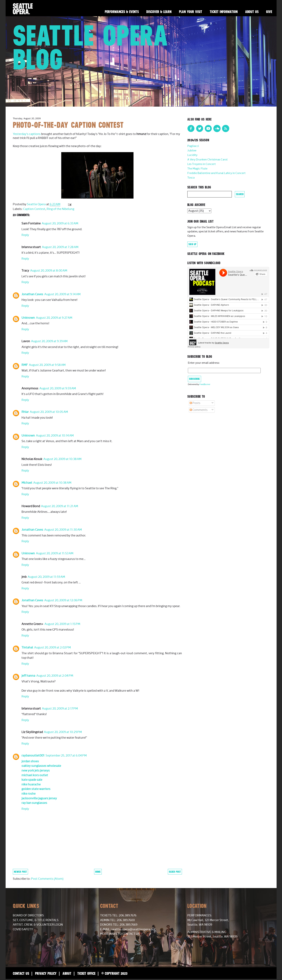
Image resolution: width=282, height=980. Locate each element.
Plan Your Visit (191, 12)
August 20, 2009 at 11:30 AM (63, 530)
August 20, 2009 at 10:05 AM (49, 412)
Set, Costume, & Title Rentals (36, 920)
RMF (25, 365)
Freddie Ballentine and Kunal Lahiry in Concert (216, 173)
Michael (27, 483)
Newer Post (20, 872)
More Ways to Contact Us (120, 934)
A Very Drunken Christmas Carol (207, 160)
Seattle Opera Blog (91, 47)
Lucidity (192, 155)
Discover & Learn (159, 12)
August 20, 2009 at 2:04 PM (55, 676)
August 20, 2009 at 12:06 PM (63, 600)
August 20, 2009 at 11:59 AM (46, 577)
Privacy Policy (46, 973)
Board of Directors (28, 915)
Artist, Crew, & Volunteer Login (38, 925)
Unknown (28, 318)
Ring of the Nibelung (60, 209)
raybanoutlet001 (33, 756)
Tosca (191, 178)
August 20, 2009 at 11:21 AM (60, 506)
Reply (25, 235)
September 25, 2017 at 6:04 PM (66, 756)
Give (269, 12)
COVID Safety (23, 929)
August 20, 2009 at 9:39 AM (49, 341)
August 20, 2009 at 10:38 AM (62, 459)
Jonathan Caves (32, 294)
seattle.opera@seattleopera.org (133, 929)
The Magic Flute (197, 169)
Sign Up (192, 244)
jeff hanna (28, 676)
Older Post (175, 872)
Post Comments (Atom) (47, 879)
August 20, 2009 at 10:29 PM (63, 732)
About (67, 973)
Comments (199, 410)
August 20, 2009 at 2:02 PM (52, 648)
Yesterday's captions (27, 134)
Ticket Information (224, 12)
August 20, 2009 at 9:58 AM (47, 365)
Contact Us (21, 973)
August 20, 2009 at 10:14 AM (55, 436)
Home (98, 872)
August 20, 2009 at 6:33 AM (60, 223)
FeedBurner (205, 384)
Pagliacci (193, 146)
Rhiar (25, 412)
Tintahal (27, 648)
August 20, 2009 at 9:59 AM (58, 388)
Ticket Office (86, 973)
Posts (195, 403)
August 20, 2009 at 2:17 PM (60, 709)
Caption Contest (34, 209)
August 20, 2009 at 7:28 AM (60, 247)
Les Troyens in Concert (202, 164)
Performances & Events (122, 12)
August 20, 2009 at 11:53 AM (55, 553)
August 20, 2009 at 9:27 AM (54, 318)
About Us (252, 12)
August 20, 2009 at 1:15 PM (62, 624)
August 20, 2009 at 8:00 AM (49, 271)
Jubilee (192, 151)
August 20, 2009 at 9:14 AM (62, 294)
